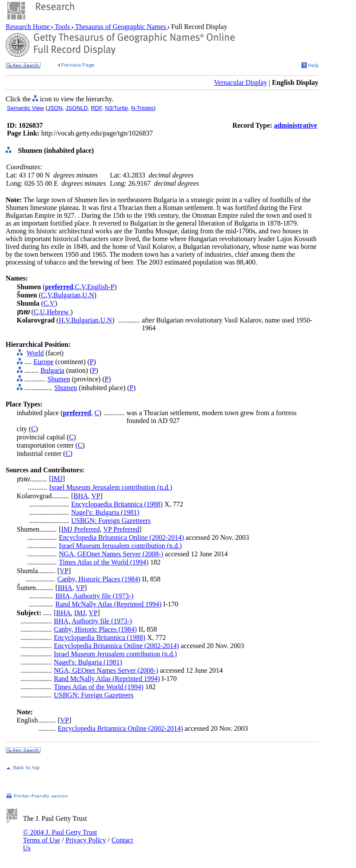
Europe (44, 362)
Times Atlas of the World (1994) (104, 562)
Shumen (59, 379)
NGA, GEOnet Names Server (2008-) (111, 554)
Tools (63, 27)
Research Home (29, 27)
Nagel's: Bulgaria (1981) (105, 512)
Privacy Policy (86, 840)
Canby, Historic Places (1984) (99, 579)
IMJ (57, 479)
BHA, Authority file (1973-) (94, 596)
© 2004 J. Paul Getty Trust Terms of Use (60, 836)
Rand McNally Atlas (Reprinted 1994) (108, 604)
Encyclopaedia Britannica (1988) (117, 504)
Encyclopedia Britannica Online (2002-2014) (121, 537)
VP (96, 496)
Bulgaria (53, 370)
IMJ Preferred (80, 529)
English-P (101, 287)
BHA (81, 496)
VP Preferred (121, 529)
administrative (295, 125)
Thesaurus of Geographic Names (121, 27)
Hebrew (59, 312)
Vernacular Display (241, 82)
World (35, 353)
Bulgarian (67, 295)
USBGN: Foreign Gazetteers (111, 521)
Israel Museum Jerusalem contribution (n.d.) (111, 487)
